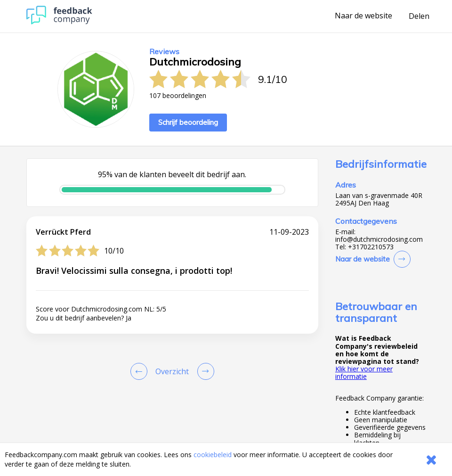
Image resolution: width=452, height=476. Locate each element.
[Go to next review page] (204, 371)
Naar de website (363, 16)
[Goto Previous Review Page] (141, 371)
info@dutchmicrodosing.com (379, 239)
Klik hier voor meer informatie (364, 373)
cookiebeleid (213, 455)
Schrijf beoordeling (188, 122)
